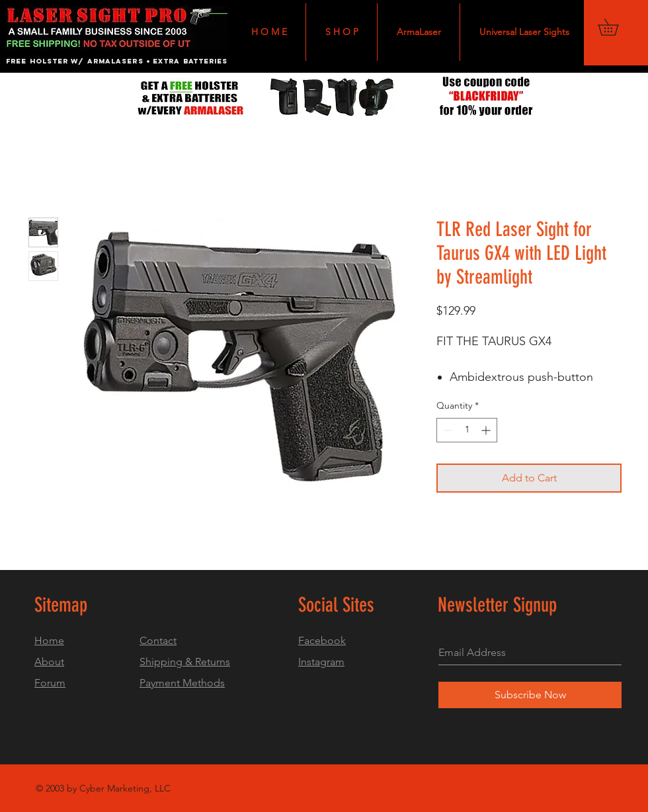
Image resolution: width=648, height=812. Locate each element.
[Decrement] (447, 430)
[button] (616, 27)
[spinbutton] (467, 430)
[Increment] (487, 430)
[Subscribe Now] (530, 695)
